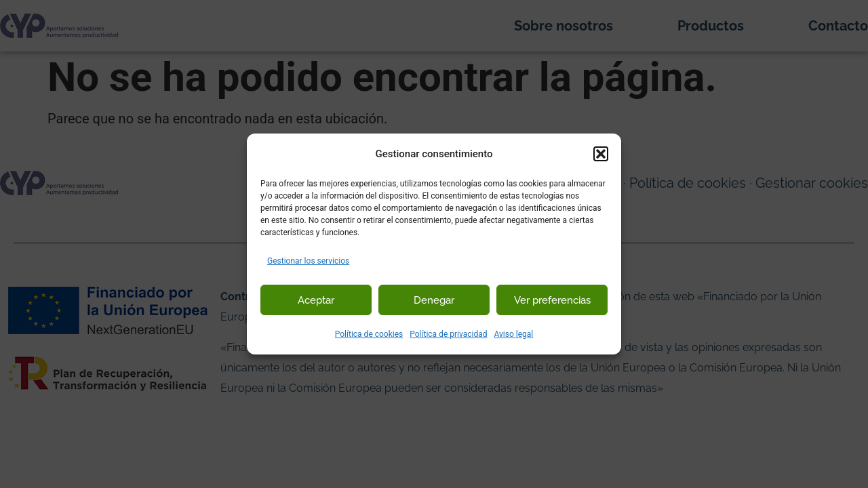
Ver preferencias (552, 300)
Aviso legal (513, 334)
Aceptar (316, 300)
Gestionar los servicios (308, 261)
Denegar (434, 300)
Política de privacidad (448, 334)
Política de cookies (369, 334)
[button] (601, 154)
